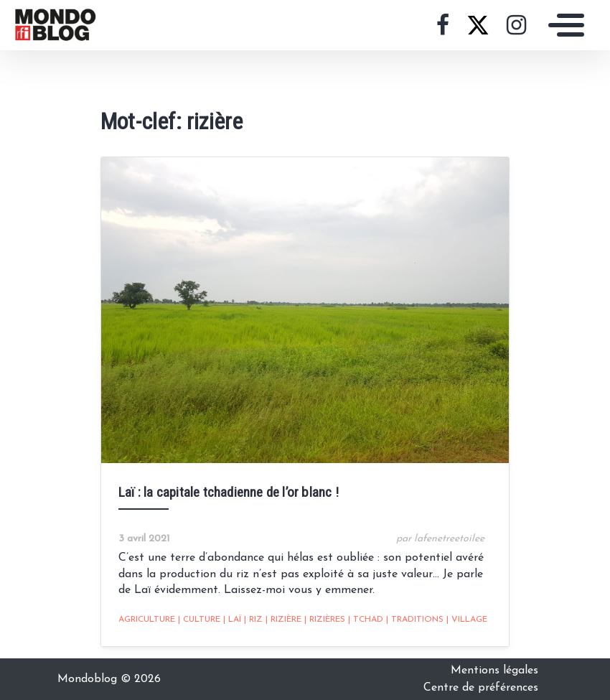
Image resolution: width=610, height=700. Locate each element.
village (467, 620)
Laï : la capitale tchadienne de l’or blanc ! (229, 492)
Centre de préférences (481, 688)
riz (253, 620)
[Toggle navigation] (563, 25)
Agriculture (147, 620)
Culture (199, 620)
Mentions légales (494, 671)
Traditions (415, 620)
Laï (232, 620)
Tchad (366, 620)
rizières (325, 620)
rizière (283, 620)
